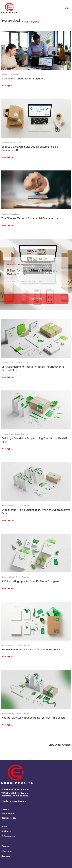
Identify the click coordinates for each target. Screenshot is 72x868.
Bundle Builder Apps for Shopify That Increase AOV (31, 650)
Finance (6, 846)
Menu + (67, 8)
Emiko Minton (35, 281)
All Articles (32, 22)
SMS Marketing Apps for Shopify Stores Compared (31, 581)
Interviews (7, 851)
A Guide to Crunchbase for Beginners (23, 79)
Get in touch (8, 814)
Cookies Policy (9, 818)
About (4, 826)
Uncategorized (8, 506)
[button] (60, 746)
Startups (6, 856)
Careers (5, 809)
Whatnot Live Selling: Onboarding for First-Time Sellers (33, 718)
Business (5, 74)
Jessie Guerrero (21, 362)
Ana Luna (15, 214)
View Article (8, 86)
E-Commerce (21, 281)
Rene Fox (15, 74)
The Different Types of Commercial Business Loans (31, 218)
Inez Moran (16, 142)
